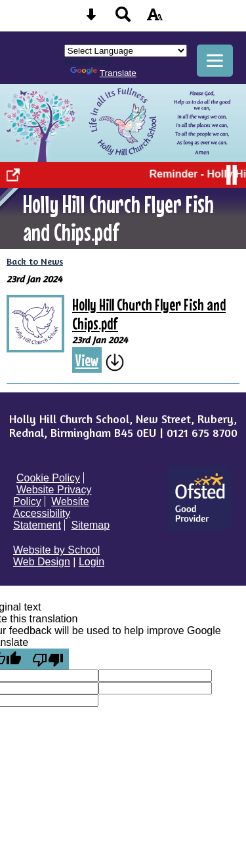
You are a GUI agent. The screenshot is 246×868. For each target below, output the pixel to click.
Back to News (35, 261)
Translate (103, 73)
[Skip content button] (91, 19)
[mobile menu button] (215, 61)
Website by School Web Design (56, 556)
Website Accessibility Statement (51, 513)
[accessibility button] (155, 19)
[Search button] (123, 19)
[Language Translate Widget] (126, 51)
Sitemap (90, 525)
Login (92, 562)
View (87, 360)
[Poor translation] (48, 659)
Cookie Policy (48, 478)
